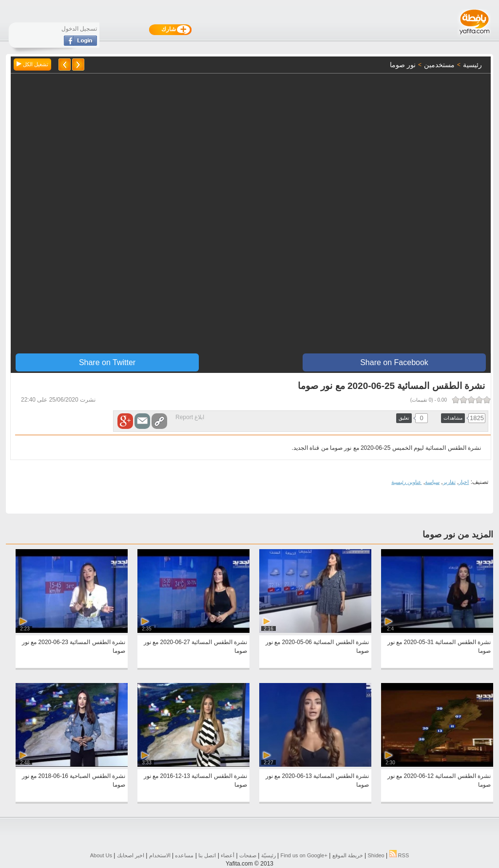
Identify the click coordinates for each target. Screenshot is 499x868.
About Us (101, 855)
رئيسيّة (269, 855)
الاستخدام (160, 855)
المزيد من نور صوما (458, 535)
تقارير (449, 482)
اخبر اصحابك (131, 855)
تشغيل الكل (32, 64)
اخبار (464, 482)
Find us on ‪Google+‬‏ (304, 855)
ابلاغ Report (190, 417)
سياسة (432, 482)
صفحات (248, 855)
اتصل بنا (207, 855)
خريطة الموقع (348, 855)
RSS (399, 855)
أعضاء (228, 855)
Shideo (376, 855)
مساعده (184, 855)
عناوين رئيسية (406, 482)
